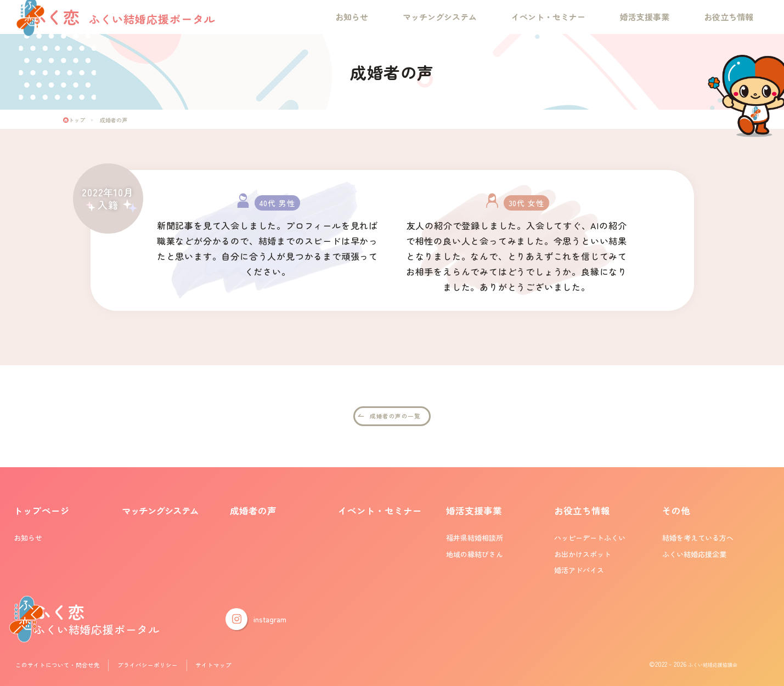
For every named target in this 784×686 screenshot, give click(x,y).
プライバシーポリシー (164, 667)
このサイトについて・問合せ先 (64, 667)
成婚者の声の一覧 (395, 417)
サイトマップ (236, 667)
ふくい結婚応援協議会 (704, 667)
